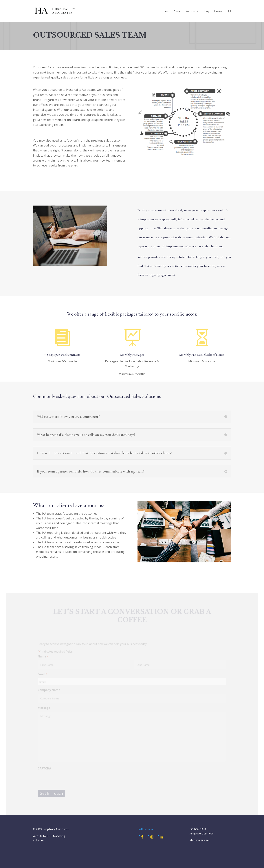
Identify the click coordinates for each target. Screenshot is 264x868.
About (177, 11)
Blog (207, 11)
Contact (219, 11)
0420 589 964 (202, 840)
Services (190, 11)
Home (165, 11)
